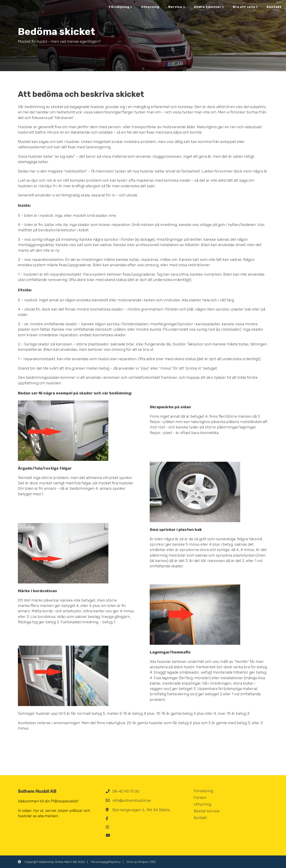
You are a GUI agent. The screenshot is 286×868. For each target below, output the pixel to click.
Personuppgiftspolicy (106, 862)
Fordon (200, 798)
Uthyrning (150, 7)
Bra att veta (245, 7)
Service (177, 7)
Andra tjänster (209, 7)
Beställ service (207, 811)
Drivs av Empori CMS (141, 862)
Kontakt (274, 7)
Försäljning (120, 7)
